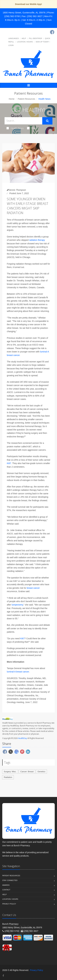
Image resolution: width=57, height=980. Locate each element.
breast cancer (33, 588)
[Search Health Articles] (23, 121)
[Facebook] (52, 32)
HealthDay (22, 738)
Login (11, 45)
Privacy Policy (9, 904)
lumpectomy (17, 605)
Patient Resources (26, 99)
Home (12, 99)
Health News (15, 128)
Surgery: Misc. (10, 772)
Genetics (41, 772)
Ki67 (9, 463)
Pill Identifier (35, 38)
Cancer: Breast (27, 772)
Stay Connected (10, 880)
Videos (33, 128)
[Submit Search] (47, 121)
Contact (6, 890)
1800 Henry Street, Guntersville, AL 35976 (24, 13)
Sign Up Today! (42, 42)
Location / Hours (25, 42)
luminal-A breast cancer (18, 672)
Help (24, 38)
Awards (6, 885)
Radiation (8, 777)
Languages (14, 38)
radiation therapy (37, 240)
